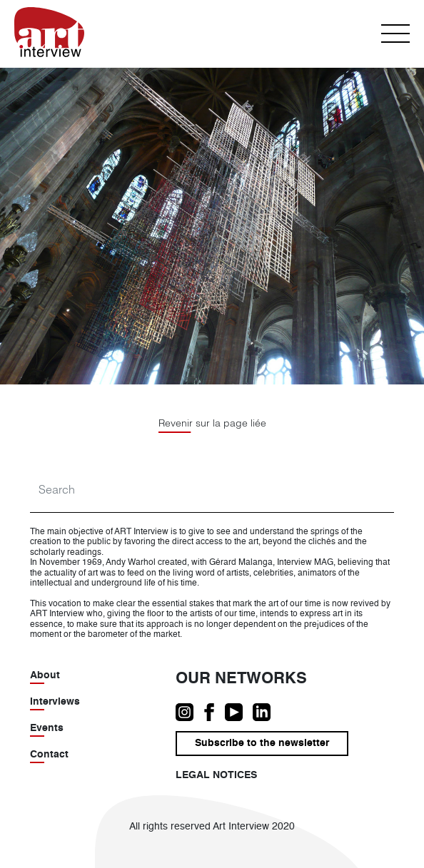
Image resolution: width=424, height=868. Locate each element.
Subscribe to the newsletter (262, 743)
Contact (49, 755)
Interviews (55, 702)
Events (47, 728)
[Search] (212, 490)
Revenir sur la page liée (212, 423)
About (45, 675)
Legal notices (216, 775)
